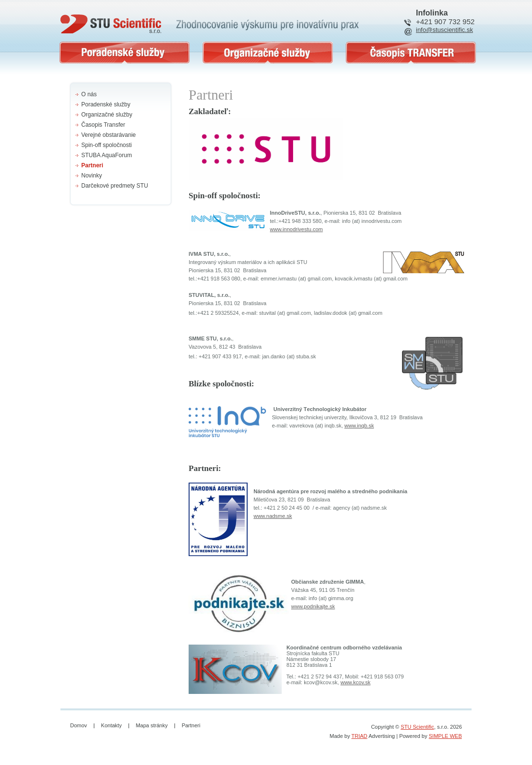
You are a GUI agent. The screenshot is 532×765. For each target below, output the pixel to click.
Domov (79, 725)
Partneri (92, 165)
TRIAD (360, 736)
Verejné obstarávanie (109, 135)
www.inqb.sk (359, 426)
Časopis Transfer (103, 125)
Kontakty (111, 725)
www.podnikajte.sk (313, 606)
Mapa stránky (152, 725)
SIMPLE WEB (445, 736)
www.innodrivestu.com (296, 229)
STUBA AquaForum (107, 155)
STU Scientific (417, 727)
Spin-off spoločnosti (107, 145)
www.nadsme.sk (273, 516)
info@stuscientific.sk (444, 30)
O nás (89, 94)
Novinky (92, 176)
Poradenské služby (106, 104)
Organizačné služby (107, 115)
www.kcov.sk (355, 682)
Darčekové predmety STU (115, 186)
